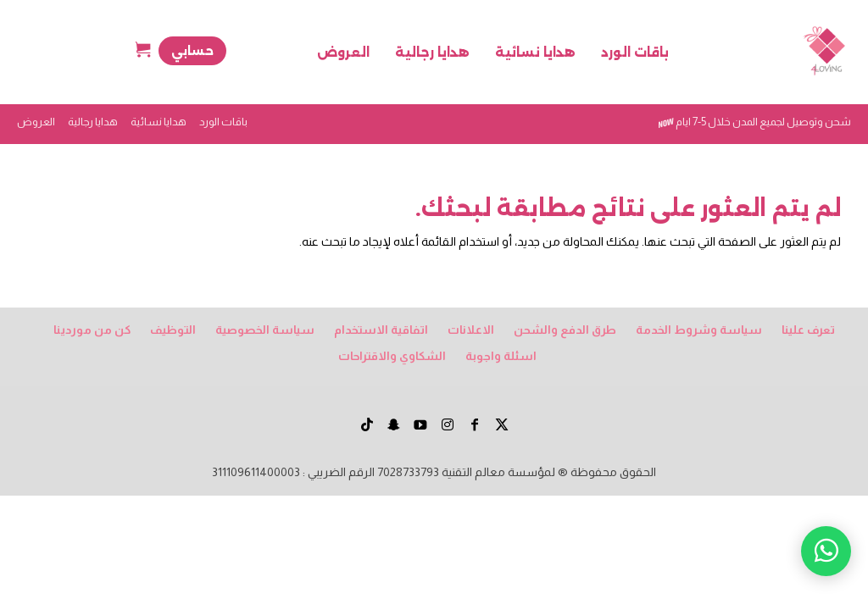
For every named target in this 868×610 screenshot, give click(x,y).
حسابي (192, 51)
